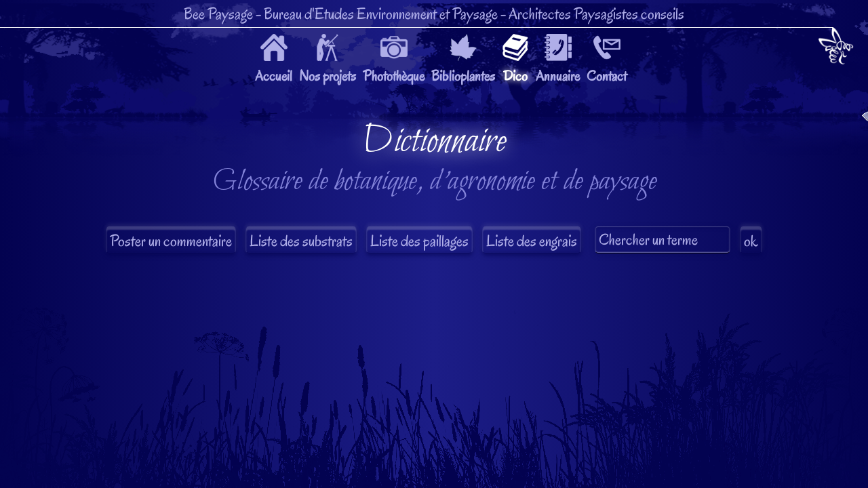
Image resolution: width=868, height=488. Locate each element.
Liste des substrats (301, 241)
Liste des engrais (532, 241)
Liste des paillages (419, 241)
